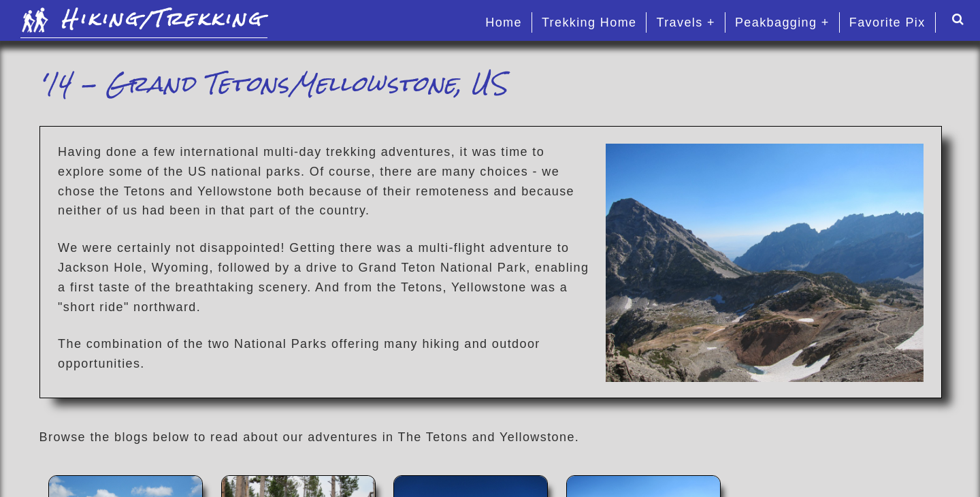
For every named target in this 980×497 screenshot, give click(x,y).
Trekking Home (589, 22)
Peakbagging (776, 22)
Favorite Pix (887, 22)
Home (504, 22)
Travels (679, 22)
